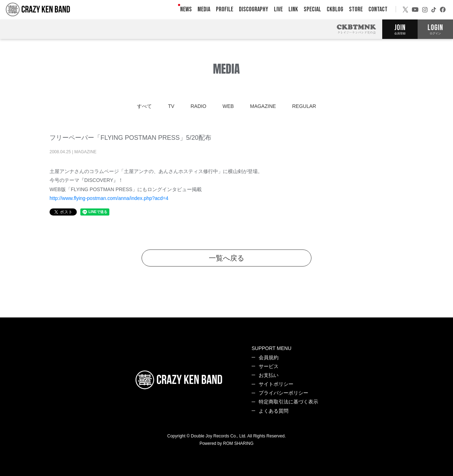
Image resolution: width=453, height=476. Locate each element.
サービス (269, 366)
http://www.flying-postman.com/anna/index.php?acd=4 (109, 198)
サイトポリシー (276, 384)
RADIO (198, 106)
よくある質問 (274, 411)
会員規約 (269, 357)
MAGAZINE (263, 106)
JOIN (400, 29)
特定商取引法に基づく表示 (288, 402)
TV (171, 106)
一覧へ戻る (226, 258)
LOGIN (435, 29)
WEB (228, 106)
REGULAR (304, 106)
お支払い (269, 375)
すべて (144, 106)
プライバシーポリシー (283, 393)
